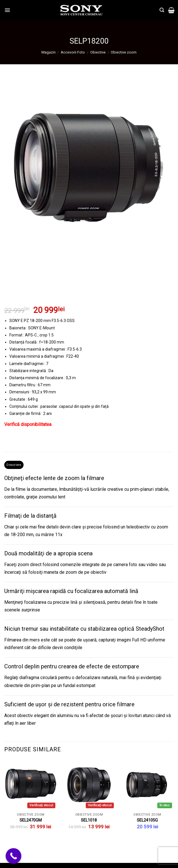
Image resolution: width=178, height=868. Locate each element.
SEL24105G (147, 821)
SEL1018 (89, 821)
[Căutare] (162, 10)
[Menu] (8, 10)
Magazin (49, 52)
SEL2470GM (31, 821)
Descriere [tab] (15, 465)
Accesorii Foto (73, 52)
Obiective (98, 52)
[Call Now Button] (13, 856)
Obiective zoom (124, 52)
